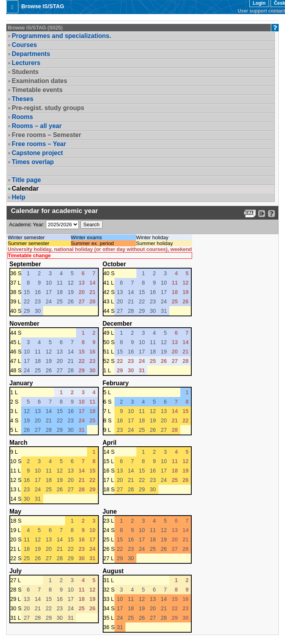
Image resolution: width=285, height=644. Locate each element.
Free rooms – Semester (46, 135)
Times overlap (33, 162)
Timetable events (37, 90)
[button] (12, 7)
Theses (23, 99)
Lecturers (26, 63)
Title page (26, 180)
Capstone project (37, 153)
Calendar (25, 189)
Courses (24, 45)
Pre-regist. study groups (48, 108)
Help (19, 197)
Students (25, 72)
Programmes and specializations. (61, 36)
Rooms (22, 117)
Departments (31, 54)
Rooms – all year (37, 126)
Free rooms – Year (39, 144)
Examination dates (39, 81)
